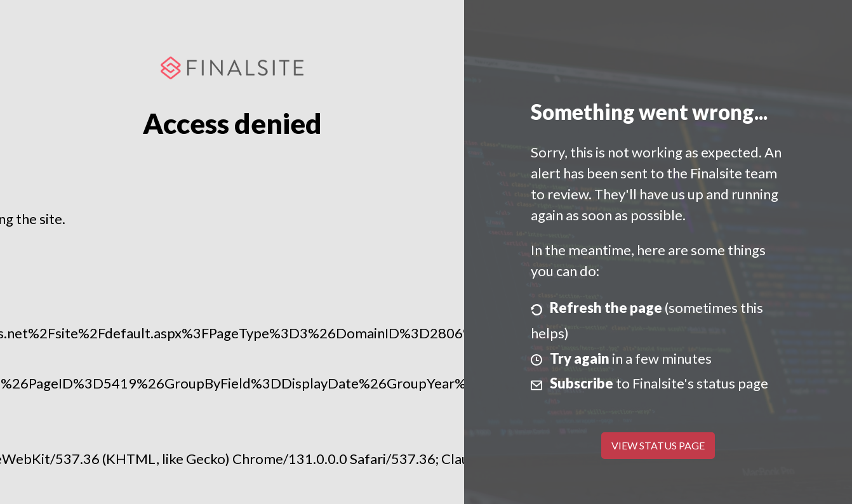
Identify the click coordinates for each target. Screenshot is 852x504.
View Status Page (658, 445)
